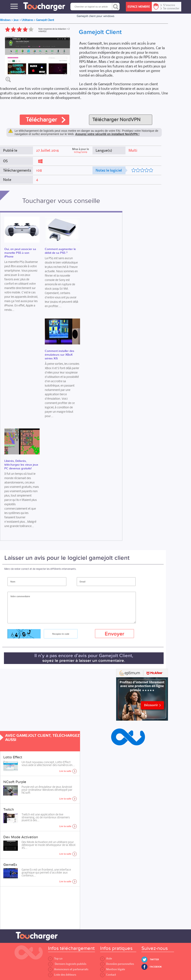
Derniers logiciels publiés (67, 964)
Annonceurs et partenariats (68, 969)
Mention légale (113, 969)
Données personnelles (117, 964)
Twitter (154, 960)
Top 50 (55, 959)
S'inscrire (169, 5)
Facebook (156, 967)
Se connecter (171, 9)
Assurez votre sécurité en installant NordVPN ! (107, 134)
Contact (108, 975)
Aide (106, 959)
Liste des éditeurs (62, 975)
